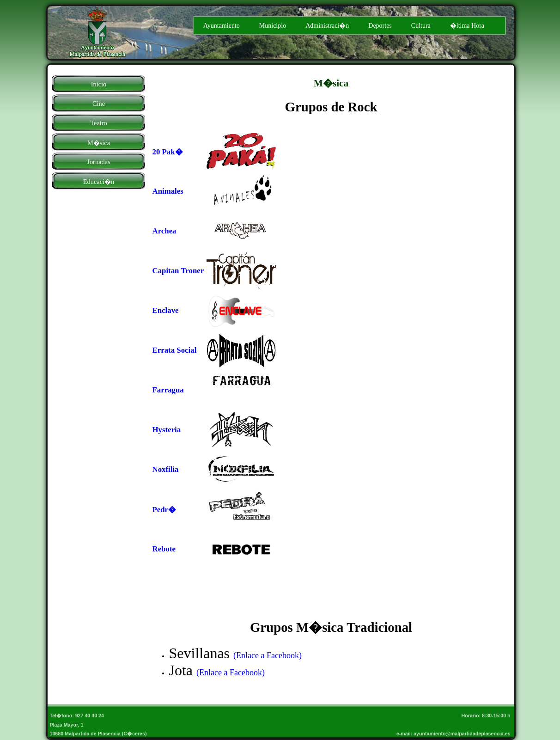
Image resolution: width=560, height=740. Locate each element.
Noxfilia (166, 469)
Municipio (273, 26)
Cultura (421, 26)
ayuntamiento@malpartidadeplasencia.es (463, 734)
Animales (168, 191)
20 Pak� (168, 152)
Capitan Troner (178, 271)
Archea (164, 231)
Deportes (380, 26)
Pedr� (164, 510)
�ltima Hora (467, 26)
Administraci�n (327, 26)
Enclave (166, 310)
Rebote (164, 549)
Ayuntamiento (222, 26)
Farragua (168, 390)
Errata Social (175, 350)
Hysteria (167, 430)
